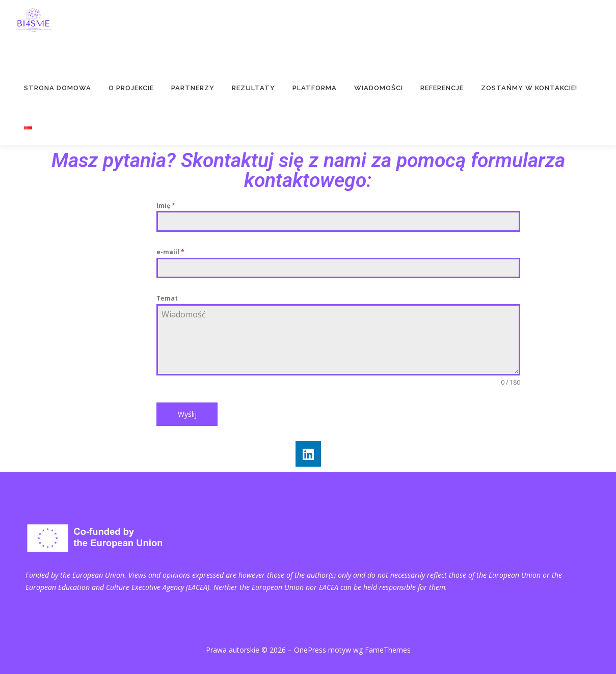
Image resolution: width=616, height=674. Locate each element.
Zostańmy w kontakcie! (529, 88)
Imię (166, 206)
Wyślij (187, 414)
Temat (167, 298)
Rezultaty (253, 88)
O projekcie (131, 88)
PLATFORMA (315, 88)
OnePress (310, 650)
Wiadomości (379, 88)
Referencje (442, 88)
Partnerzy (193, 88)
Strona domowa (58, 88)
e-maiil (170, 252)
